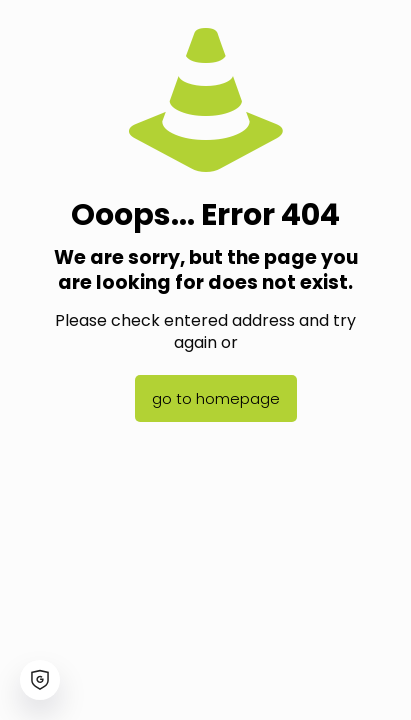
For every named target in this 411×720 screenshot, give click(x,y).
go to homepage (216, 398)
